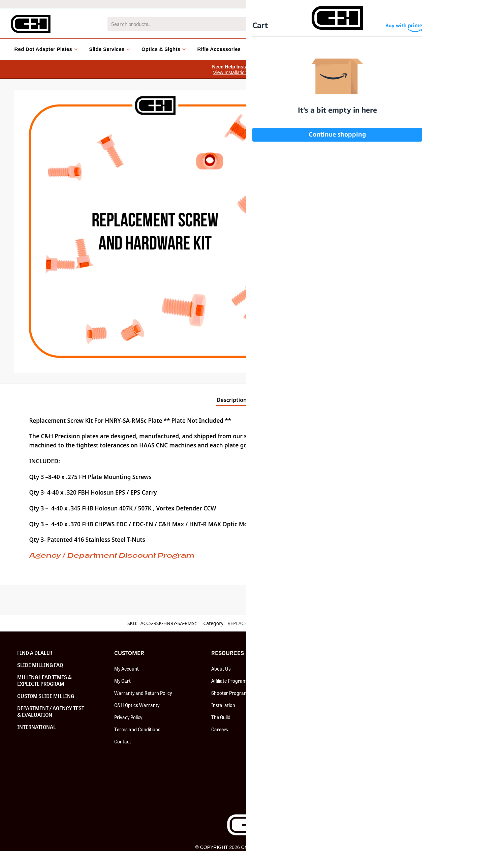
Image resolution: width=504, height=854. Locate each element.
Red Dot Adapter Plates (333, 681)
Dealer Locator (467, 4)
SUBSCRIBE (443, 686)
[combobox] (242, 24)
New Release (322, 669)
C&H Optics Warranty (137, 705)
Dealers (407, 4)
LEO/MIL (376, 4)
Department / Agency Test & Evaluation (51, 711)
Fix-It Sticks (320, 729)
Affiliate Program (229, 681)
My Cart (122, 681)
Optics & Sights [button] (164, 49)
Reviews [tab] (271, 400)
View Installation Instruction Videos (250, 72)
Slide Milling (320, 705)
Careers (220, 729)
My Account (127, 669)
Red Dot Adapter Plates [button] (46, 49)
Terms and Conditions (137, 729)
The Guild (221, 717)
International (341, 4)
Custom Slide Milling (46, 696)
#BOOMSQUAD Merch (331, 766)
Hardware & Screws (329, 693)
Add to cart (415, 176)
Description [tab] (232, 400)
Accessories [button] (270, 49)
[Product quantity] (324, 177)
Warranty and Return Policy (143, 693)
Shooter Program (230, 693)
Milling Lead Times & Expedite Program (44, 680)
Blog (342, 49)
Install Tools (321, 741)
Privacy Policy (128, 717)
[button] (286, 100)
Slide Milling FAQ (40, 665)
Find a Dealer (35, 653)
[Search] (383, 24)
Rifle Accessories (219, 49)
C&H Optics (320, 717)
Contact (123, 741)
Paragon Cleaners (327, 790)
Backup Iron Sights (328, 754)
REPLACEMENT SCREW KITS (258, 623)
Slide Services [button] (109, 49)
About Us (221, 669)
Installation (223, 705)
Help (434, 4)
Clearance (312, 49)
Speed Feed (320, 778)
